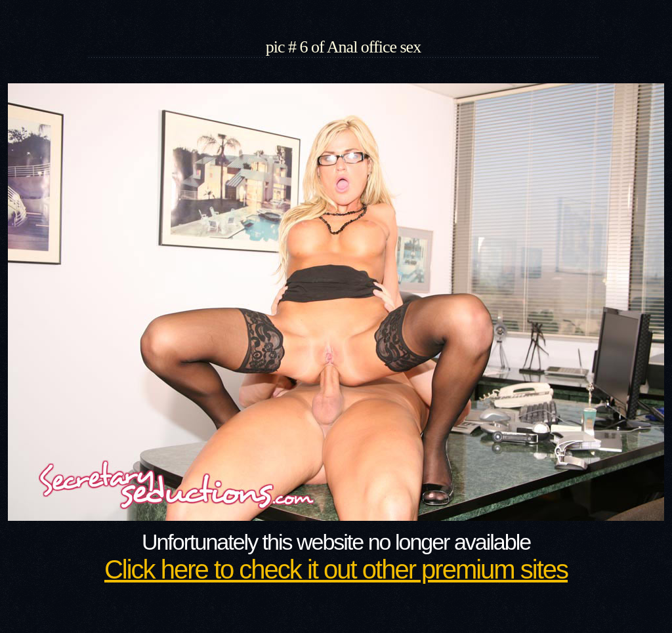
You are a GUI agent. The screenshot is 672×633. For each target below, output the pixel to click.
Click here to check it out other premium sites (336, 569)
